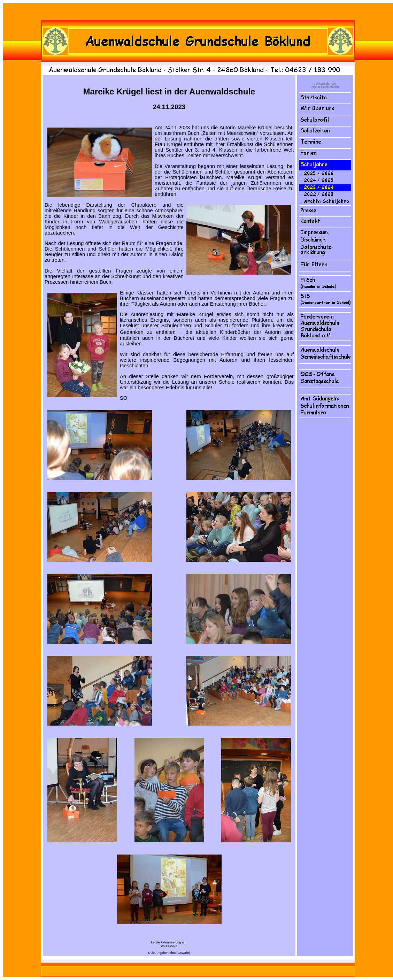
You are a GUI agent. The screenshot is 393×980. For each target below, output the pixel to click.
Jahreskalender (325, 84)
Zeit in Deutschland (325, 87)
